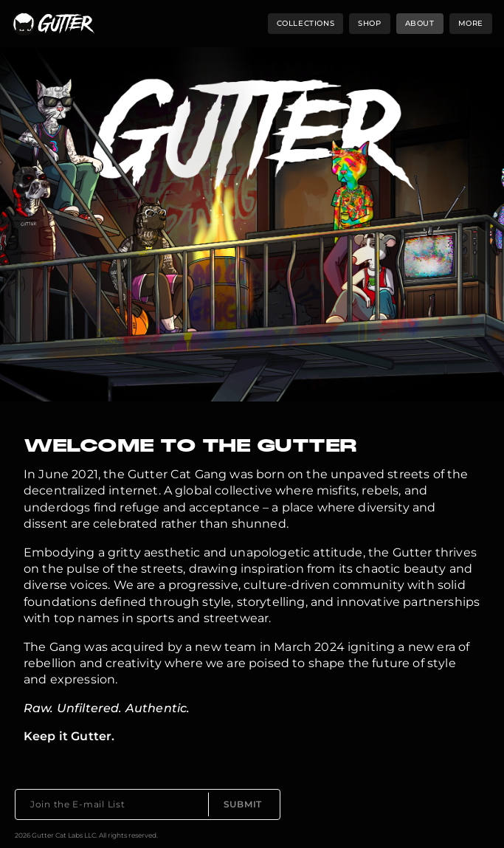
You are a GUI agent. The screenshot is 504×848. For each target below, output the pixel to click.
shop (369, 23)
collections (306, 23)
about (420, 23)
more (471, 23)
